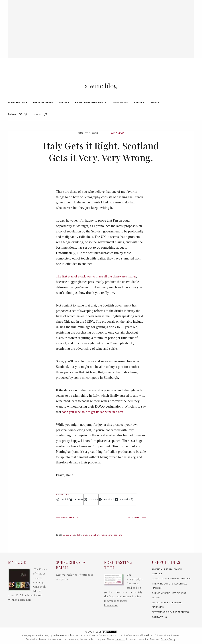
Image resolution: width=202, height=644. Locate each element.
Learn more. (111, 597)
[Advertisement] (101, 25)
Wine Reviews (18, 110)
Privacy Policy (168, 639)
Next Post (136, 526)
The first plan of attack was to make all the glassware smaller (98, 284)
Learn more (25, 591)
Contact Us (160, 617)
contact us (120, 639)
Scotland (123, 543)
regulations (110, 543)
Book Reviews (43, 110)
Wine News (120, 110)
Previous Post (69, 526)
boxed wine (70, 543)
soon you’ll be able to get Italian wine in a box (94, 420)
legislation (96, 543)
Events (139, 110)
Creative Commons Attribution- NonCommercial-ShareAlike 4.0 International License (134, 636)
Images (64, 110)
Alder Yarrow (60, 636)
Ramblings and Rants (91, 110)
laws (86, 543)
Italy (80, 543)
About (155, 110)
